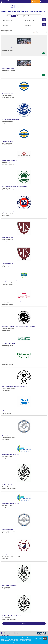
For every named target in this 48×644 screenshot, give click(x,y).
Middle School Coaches (7, 529)
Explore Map (20, 16)
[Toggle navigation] (37, 7)
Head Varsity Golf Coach (8, 141)
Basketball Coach (6, 436)
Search (9, 16)
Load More (24, 624)
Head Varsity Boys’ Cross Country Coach (11, 616)
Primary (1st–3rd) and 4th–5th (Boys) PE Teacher (13, 281)
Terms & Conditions (12, 633)
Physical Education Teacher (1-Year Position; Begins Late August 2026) (18, 327)
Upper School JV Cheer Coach (9, 555)
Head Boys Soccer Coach (8, 238)
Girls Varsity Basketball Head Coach (10, 119)
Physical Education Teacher (9, 212)
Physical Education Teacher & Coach (11, 454)
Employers (44, 2)
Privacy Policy (5, 635)
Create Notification (41, 32)
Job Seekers (35, 2)
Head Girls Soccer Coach (8, 263)
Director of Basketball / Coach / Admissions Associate (14, 186)
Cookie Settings (38, 639)
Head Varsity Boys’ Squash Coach (10, 485)
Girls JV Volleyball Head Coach (9, 361)
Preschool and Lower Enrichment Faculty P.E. (13, 301)
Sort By (4, 32)
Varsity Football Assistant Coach (10, 585)
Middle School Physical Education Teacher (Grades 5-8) (15, 387)
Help (3, 633)
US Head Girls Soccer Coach (8, 343)
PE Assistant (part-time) (8, 94)
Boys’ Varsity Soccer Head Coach (10, 410)
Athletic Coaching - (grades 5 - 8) (10, 161)
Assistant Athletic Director (8, 69)
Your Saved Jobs (37, 16)
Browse (14, 16)
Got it (45, 639)
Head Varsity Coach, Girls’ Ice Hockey (11, 47)
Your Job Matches (28, 16)
